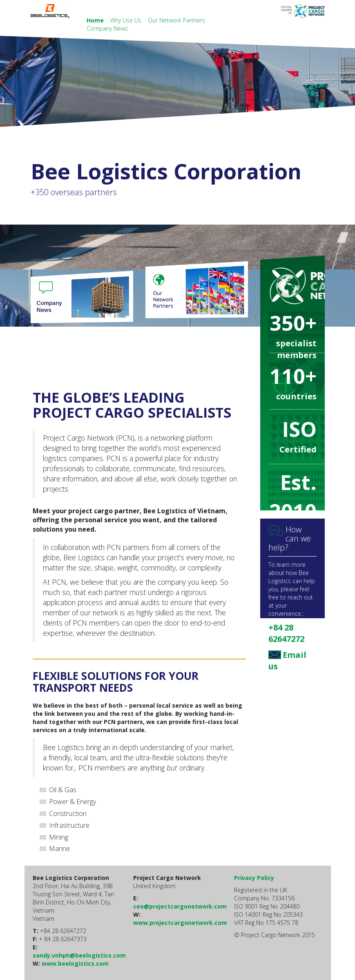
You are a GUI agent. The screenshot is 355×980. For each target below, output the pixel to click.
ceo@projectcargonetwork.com (180, 906)
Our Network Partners (176, 20)
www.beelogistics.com (75, 963)
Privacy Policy (254, 878)
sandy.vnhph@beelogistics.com (79, 955)
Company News (107, 28)
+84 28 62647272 (286, 633)
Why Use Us (127, 20)
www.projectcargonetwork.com (180, 923)
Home (96, 20)
